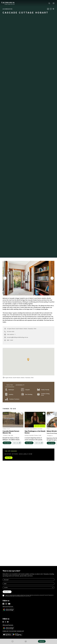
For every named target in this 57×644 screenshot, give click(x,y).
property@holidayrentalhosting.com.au (18, 337)
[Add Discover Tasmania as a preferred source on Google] (9, 607)
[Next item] (52, 278)
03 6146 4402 (11, 331)
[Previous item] (5, 278)
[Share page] (53, 9)
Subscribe (7, 589)
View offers (9, 455)
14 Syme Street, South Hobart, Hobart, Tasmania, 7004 (22, 329)
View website (7, 440)
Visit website (11, 334)
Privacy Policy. (27, 594)
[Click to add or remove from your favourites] (51, 9)
